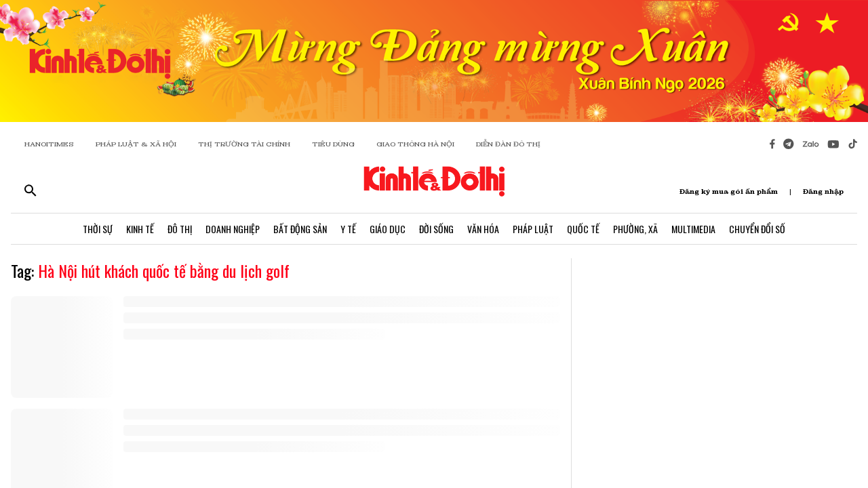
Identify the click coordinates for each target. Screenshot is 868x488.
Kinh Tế (140, 229)
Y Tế (348, 229)
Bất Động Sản (300, 229)
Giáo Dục (388, 229)
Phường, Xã (635, 229)
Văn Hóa (483, 229)
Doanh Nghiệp (233, 229)
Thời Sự (98, 229)
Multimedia (693, 229)
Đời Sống (436, 229)
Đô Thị (180, 229)
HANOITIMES (49, 144)
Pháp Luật (533, 229)
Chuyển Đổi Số (757, 229)
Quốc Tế (583, 229)
